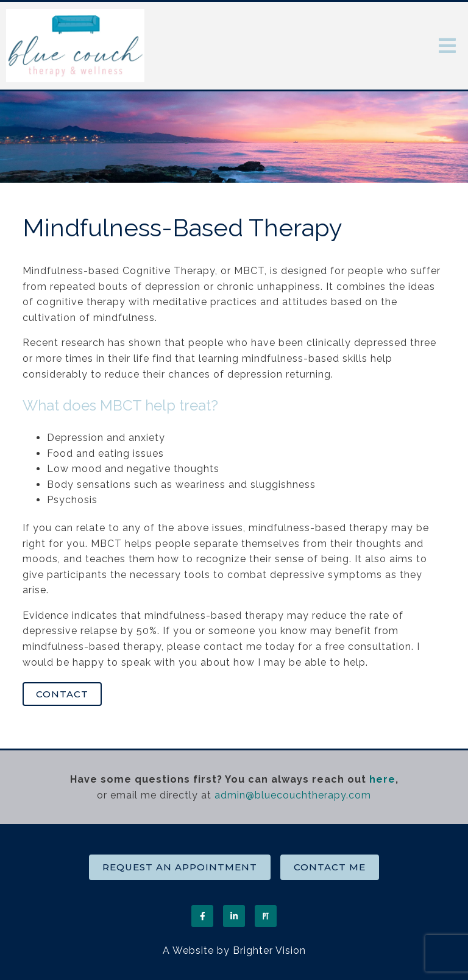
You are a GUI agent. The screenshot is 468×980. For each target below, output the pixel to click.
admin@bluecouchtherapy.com (293, 795)
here (382, 779)
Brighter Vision (269, 950)
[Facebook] (202, 916)
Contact (62, 694)
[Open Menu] (447, 46)
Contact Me (330, 867)
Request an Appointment (180, 867)
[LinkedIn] (234, 916)
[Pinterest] (266, 916)
